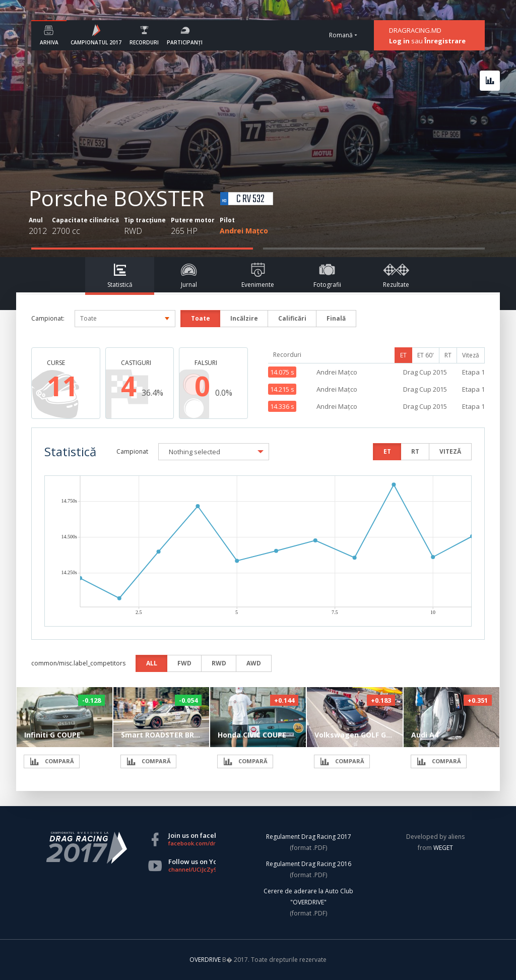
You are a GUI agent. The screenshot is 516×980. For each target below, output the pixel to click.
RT (448, 355)
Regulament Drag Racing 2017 (309, 837)
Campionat (132, 451)
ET (403, 355)
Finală (336, 318)
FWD (184, 663)
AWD (254, 663)
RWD (219, 663)
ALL (152, 663)
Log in (399, 41)
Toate (201, 318)
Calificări (292, 318)
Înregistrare (445, 41)
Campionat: (48, 318)
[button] (214, 452)
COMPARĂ (52, 761)
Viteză (471, 355)
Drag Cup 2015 (425, 372)
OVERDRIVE (206, 960)
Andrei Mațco (244, 231)
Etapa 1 (473, 372)
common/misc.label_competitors (78, 663)
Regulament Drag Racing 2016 (309, 864)
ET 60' (426, 355)
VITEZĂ (450, 451)
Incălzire (244, 318)
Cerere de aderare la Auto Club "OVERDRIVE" (308, 897)
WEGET (443, 848)
